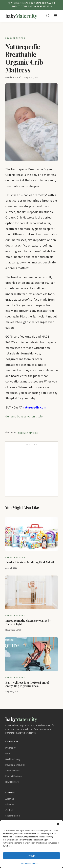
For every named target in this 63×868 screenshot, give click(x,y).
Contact (9, 810)
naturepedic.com (35, 407)
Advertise (10, 804)
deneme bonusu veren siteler (25, 416)
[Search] (48, 16)
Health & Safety (13, 759)
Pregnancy (10, 748)
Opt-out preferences (30, 863)
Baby (8, 754)
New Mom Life (12, 782)
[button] (58, 824)
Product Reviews (15, 38)
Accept (32, 856)
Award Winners (12, 771)
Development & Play (15, 765)
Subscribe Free (13, 816)
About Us (10, 799)
